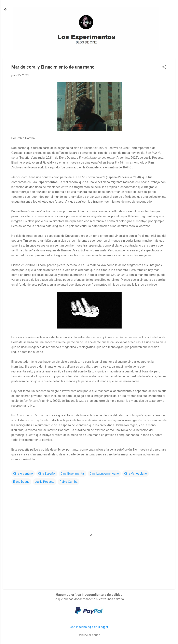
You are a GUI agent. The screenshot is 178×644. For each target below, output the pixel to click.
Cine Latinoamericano (104, 474)
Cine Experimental (73, 474)
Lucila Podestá (45, 482)
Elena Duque (21, 482)
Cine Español (47, 474)
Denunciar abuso (89, 635)
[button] (164, 67)
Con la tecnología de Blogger (89, 627)
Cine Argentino (23, 474)
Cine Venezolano (136, 474)
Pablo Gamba (69, 482)
